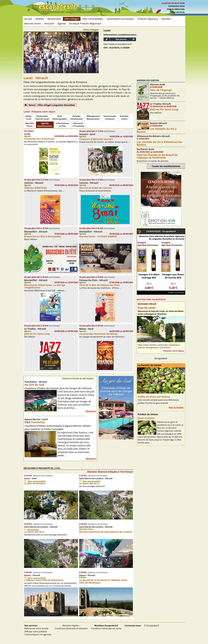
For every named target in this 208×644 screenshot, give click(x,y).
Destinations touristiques (120, 19)
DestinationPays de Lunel (42, 118)
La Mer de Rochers (35, 483)
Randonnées (54, 19)
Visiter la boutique (176, 292)
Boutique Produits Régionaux (85, 23)
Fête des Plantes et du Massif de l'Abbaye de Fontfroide (157, 156)
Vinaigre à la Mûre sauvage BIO (149, 276)
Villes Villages (72, 19)
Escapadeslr (161, 358)
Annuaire (49, 23)
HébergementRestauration (93, 118)
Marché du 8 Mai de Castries (96, 188)
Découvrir (91, 411)
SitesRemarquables (60, 118)
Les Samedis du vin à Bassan (157, 130)
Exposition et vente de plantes (153, 161)
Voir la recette (176, 407)
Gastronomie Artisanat (110, 118)
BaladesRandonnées (76, 118)
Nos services (178, 12)
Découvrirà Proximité (78, 125)
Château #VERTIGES (35, 188)
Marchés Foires (33, 23)
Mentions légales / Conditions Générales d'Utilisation (71, 627)
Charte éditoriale (176, 9)
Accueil (28, 19)
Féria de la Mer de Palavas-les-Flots (99, 285)
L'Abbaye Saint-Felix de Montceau (44, 580)
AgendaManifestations (45, 125)
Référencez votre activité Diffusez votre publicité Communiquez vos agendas (38, 630)
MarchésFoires (30, 125)
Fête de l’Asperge (161, 90)
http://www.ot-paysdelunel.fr (118, 44)
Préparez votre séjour (174, 351)
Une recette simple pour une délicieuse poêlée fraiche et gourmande (158, 401)
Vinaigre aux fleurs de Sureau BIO (173, 276)
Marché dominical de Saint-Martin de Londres (106, 532)
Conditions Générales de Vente (106, 627)
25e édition (156, 113)
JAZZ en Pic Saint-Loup (37, 334)
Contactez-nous (176, 6)
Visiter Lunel (29, 118)
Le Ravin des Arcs (89, 483)
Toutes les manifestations (166, 166)
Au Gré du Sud (34, 385)
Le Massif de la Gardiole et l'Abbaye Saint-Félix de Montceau (103, 581)
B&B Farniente (35, 422)
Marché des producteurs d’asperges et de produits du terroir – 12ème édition (165, 96)
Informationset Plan (62, 125)
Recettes (166, 19)
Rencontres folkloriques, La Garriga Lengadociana (45, 286)
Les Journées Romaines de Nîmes (98, 334)
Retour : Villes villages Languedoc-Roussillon (52, 105)
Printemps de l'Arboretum (39, 139)
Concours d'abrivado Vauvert (96, 139)
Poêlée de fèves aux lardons (154, 397)
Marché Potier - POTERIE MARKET (98, 236)
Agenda (62, 23)
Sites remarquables (93, 19)
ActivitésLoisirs (124, 118)
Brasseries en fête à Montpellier (43, 236)
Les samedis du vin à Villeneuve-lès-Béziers (160, 143)
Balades (40, 19)
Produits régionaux (148, 19)
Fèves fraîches (146, 418)
